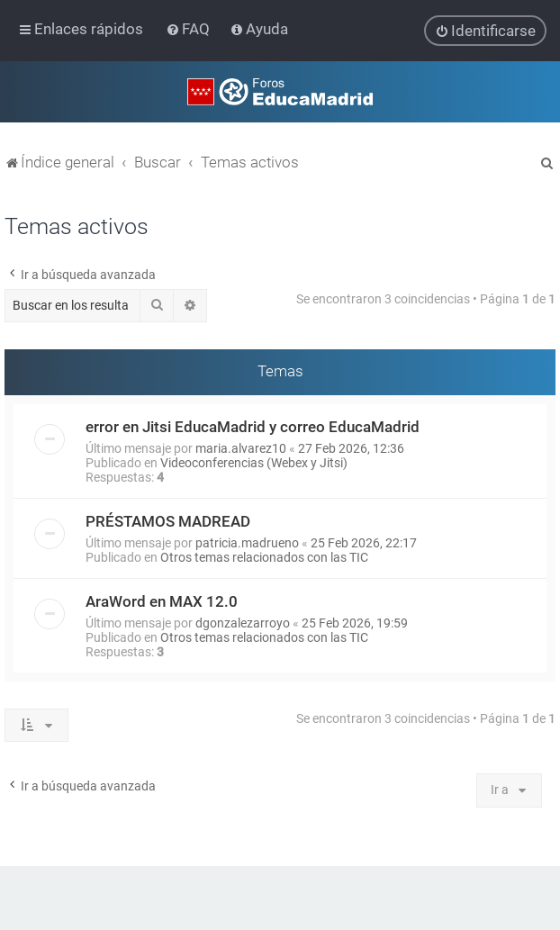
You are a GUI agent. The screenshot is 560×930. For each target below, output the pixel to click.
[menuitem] (190, 29)
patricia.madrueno (247, 542)
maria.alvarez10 (241, 447)
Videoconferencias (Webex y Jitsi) (254, 462)
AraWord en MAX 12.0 (162, 600)
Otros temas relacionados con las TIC (264, 556)
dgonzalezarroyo (243, 622)
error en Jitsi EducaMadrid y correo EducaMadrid (253, 426)
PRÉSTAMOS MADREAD (168, 520)
